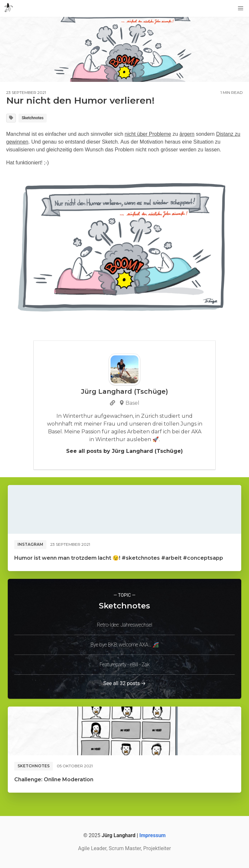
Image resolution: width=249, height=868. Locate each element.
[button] (241, 8)
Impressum (153, 835)
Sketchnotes (33, 118)
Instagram (30, 544)
